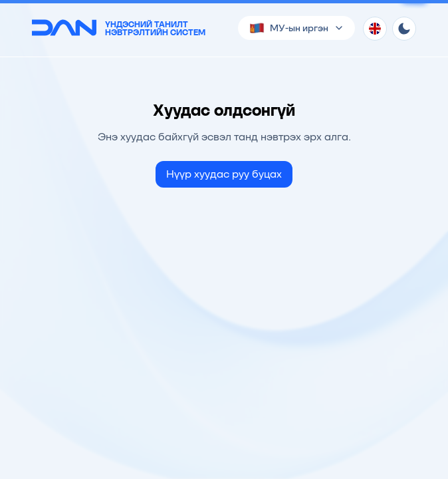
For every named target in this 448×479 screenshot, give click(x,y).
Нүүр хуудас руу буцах (224, 174)
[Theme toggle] (404, 29)
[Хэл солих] (375, 29)
